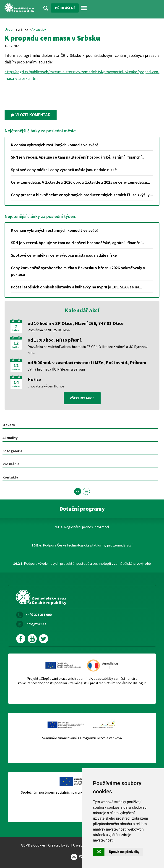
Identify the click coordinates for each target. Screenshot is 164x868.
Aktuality (39, 29)
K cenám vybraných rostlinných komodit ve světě (55, 145)
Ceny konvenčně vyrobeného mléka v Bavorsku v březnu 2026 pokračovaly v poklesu (78, 271)
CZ (78, 491)
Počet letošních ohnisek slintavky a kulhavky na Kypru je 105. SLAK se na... (76, 287)
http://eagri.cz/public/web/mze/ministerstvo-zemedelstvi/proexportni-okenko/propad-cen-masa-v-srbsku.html (82, 75)
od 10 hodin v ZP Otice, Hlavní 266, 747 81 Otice (76, 323)
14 (16, 382)
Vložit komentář (31, 115)
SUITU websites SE (80, 845)
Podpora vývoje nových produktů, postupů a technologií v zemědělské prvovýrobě (82, 563)
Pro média (11, 464)
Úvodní (10, 29)
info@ (36, 624)
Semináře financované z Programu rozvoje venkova (82, 738)
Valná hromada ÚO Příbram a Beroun (56, 369)
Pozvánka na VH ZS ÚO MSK (49, 330)
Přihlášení (65, 8)
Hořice (34, 379)
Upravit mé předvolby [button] (124, 852)
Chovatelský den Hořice (46, 386)
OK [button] (99, 852)
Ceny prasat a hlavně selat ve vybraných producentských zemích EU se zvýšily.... (82, 195)
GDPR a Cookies (33, 845)
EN (86, 491)
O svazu (9, 425)
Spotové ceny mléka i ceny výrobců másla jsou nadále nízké (64, 170)
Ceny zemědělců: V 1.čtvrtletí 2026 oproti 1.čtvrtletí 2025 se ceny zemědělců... (80, 182)
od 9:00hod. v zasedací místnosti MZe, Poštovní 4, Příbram (87, 362)
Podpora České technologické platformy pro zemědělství (82, 545)
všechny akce (82, 398)
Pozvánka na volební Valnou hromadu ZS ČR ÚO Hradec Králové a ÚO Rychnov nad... (87, 350)
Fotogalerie (12, 451)
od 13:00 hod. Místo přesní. (55, 340)
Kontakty (10, 477)
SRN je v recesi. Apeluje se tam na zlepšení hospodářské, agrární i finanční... (78, 157)
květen (16, 330)
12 (16, 343)
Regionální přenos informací (82, 527)
